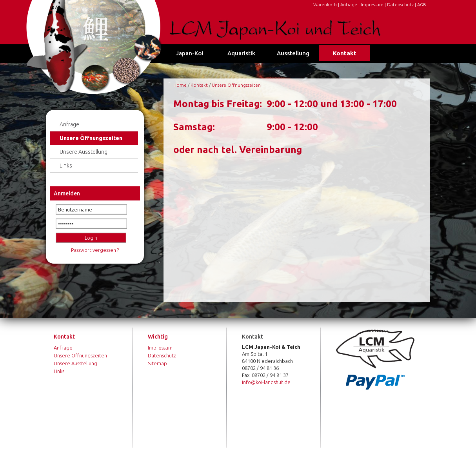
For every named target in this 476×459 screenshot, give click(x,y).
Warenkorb (325, 5)
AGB (422, 5)
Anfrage (349, 5)
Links (66, 166)
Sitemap (157, 363)
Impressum (372, 5)
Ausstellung (293, 53)
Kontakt (345, 53)
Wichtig (158, 337)
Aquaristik (241, 53)
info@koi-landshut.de (266, 382)
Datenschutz (400, 5)
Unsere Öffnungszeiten (91, 138)
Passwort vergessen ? (95, 250)
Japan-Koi (190, 53)
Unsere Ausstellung (84, 152)
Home (180, 85)
